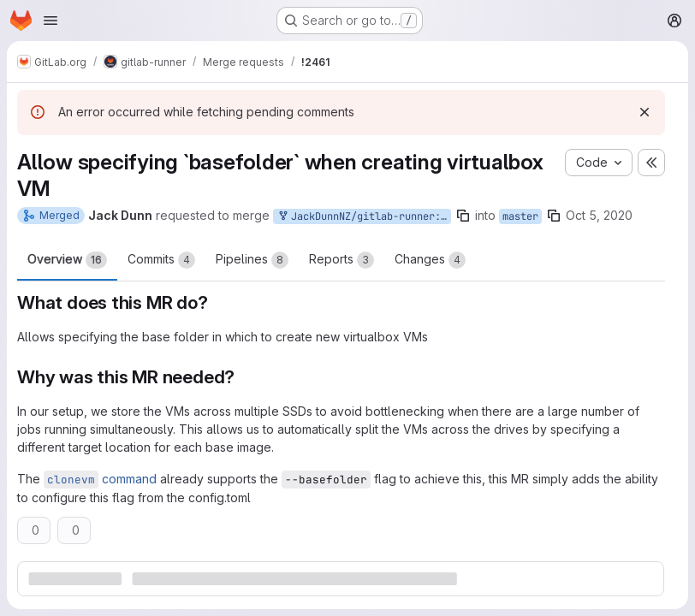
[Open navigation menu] (50, 21)
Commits (161, 260)
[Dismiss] (645, 112)
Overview (67, 260)
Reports (342, 260)
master (520, 216)
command (100, 479)
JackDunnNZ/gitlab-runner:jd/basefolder (364, 217)
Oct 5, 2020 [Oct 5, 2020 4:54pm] (599, 215)
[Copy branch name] (463, 216)
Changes (430, 260)
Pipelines (252, 260)
